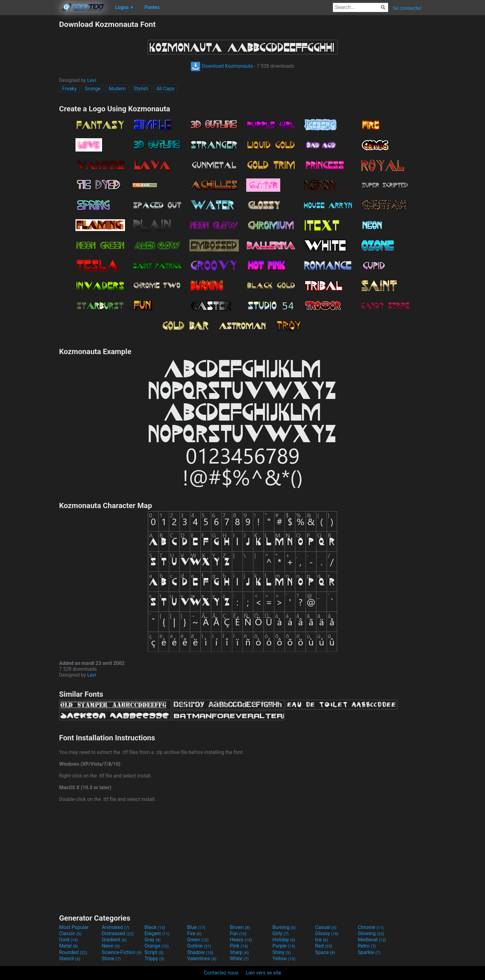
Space (325, 952)
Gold (69, 940)
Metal (69, 946)
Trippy (154, 959)
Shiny (282, 952)
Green (198, 940)
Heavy (241, 940)
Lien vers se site (264, 973)
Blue (196, 927)
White (239, 959)
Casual (326, 927)
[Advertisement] (29, 113)
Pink (239, 946)
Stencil (70, 959)
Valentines (202, 959)
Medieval (372, 940)
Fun (238, 933)
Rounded (73, 952)
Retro (367, 946)
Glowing (371, 933)
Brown (240, 927)
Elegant (157, 933)
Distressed (118, 933)
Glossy (327, 933)
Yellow (284, 959)
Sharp (239, 952)
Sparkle (369, 952)
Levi (92, 80)
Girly (281, 933)
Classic (70, 933)
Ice (322, 940)
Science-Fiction (122, 952)
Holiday (284, 940)
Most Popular (74, 927)
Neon (111, 946)
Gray (152, 940)
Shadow (200, 952)
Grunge (93, 89)
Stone (111, 959)
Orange (157, 946)
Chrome (371, 927)
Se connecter (407, 8)
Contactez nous (221, 973)
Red (324, 946)
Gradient (114, 940)
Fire (194, 933)
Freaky (69, 89)
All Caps (165, 89)
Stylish (141, 89)
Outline (199, 946)
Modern (117, 89)
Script (154, 952)
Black (155, 927)
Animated (116, 927)
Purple (284, 946)
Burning (284, 927)
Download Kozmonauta (222, 66)
